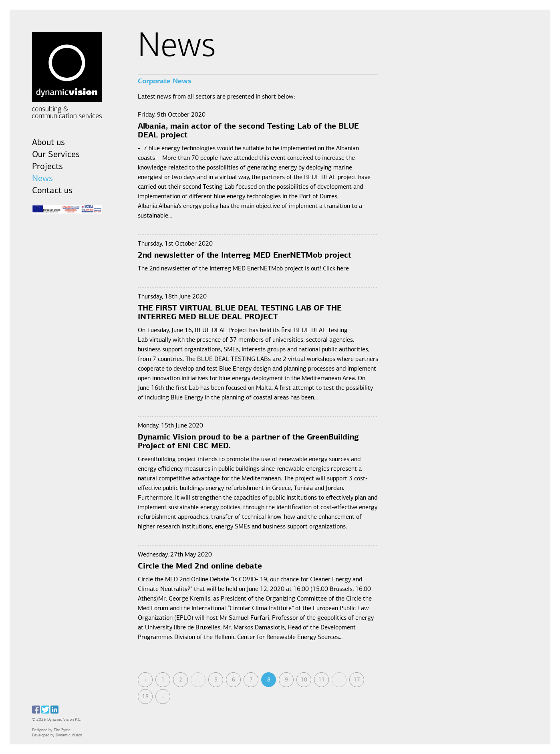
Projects (47, 167)
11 (322, 680)
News (42, 179)
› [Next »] (163, 697)
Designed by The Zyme (53, 730)
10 (304, 680)
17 (357, 680)
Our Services (56, 155)
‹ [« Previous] (145, 680)
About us (48, 143)
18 (145, 697)
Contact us (52, 191)
